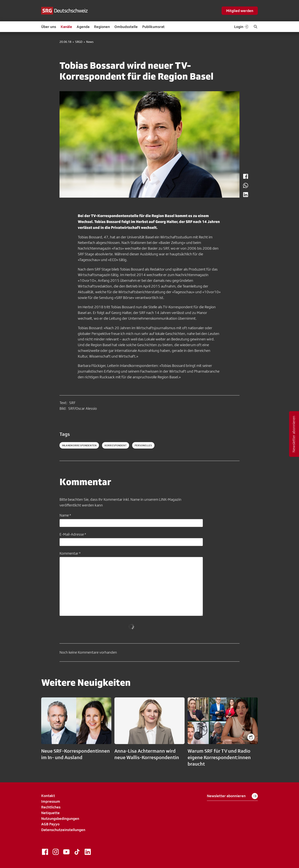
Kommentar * (70, 553)
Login (241, 27)
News (90, 42)
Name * (65, 515)
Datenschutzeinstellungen (63, 830)
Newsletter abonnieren (232, 796)
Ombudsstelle (126, 27)
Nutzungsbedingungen (60, 818)
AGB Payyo (50, 824)
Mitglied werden (240, 11)
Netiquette (50, 813)
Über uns (49, 27)
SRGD (79, 42)
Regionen (102, 27)
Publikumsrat (153, 27)
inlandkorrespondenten (79, 445)
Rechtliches (51, 807)
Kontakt (48, 796)
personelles (143, 445)
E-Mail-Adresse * (73, 534)
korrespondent (116, 445)
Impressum (51, 801)
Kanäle (66, 27)
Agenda (83, 27)
